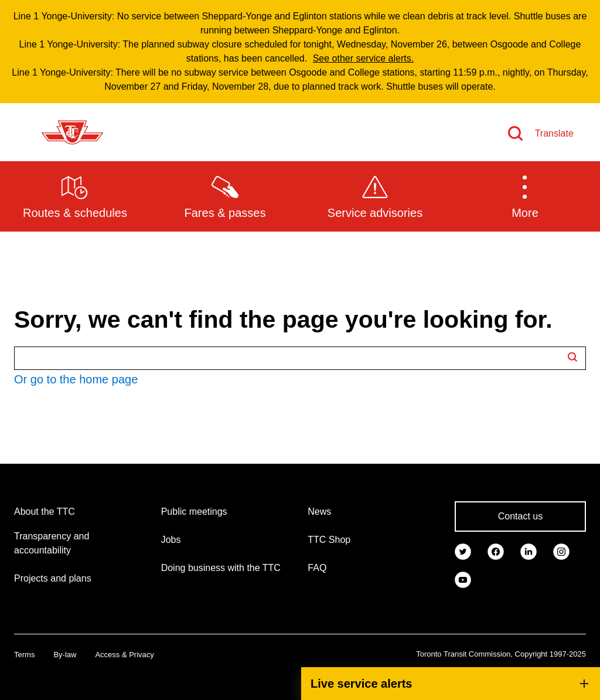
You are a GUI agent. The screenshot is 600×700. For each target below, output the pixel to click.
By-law (65, 655)
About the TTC (45, 512)
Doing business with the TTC (221, 568)
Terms (24, 655)
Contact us (520, 516)
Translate (554, 133)
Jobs (171, 540)
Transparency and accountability (52, 543)
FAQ (317, 568)
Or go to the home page (76, 379)
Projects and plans (53, 578)
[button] (525, 196)
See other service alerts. (364, 58)
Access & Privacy (124, 655)
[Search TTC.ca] (300, 358)
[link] (463, 551)
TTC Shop (329, 540)
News (319, 512)
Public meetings (194, 512)
